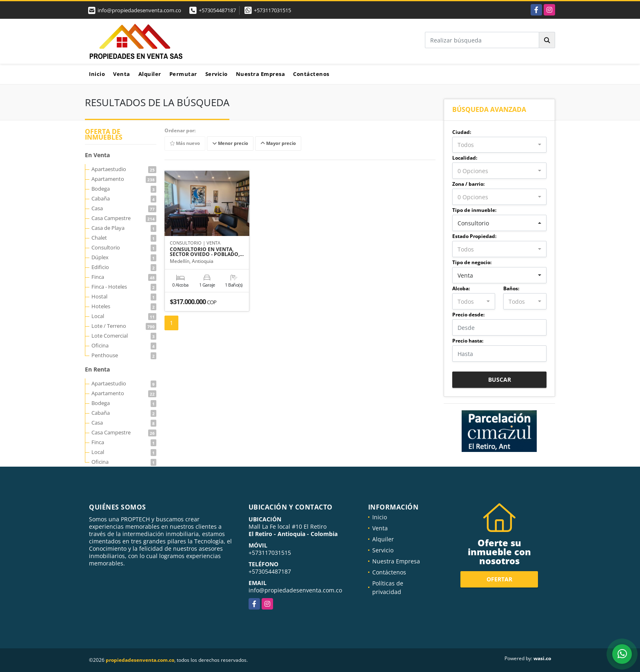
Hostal (124, 296)
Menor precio (230, 144)
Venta (122, 74)
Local (124, 316)
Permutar (183, 74)
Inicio (97, 74)
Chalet (124, 238)
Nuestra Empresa (261, 74)
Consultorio (124, 247)
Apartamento (124, 179)
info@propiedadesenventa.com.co (295, 590)
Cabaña (124, 198)
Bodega (124, 189)
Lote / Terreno (124, 326)
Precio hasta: (468, 341)
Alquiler (150, 74)
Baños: (511, 288)
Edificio (124, 267)
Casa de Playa (124, 228)
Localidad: (465, 158)
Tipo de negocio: (472, 262)
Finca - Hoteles (124, 287)
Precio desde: (468, 315)
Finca (124, 277)
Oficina (124, 345)
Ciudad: (462, 132)
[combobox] (499, 145)
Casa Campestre (124, 218)
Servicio (217, 74)
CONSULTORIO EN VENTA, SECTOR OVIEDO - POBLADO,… (207, 252)
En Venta (97, 155)
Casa (124, 208)
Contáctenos (311, 74)
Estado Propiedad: (474, 236)
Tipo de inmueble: (474, 210)
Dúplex (124, 257)
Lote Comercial (124, 336)
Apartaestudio (124, 169)
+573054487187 (217, 10)
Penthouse (124, 355)
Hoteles (124, 306)
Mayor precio (278, 144)
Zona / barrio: (468, 184)
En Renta (97, 369)
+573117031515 (272, 10)
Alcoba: (461, 288)
